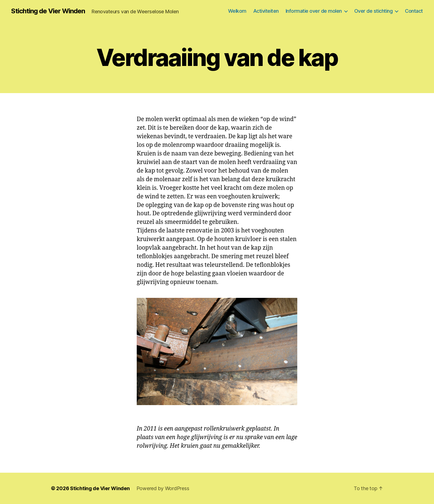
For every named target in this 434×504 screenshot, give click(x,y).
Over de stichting (374, 11)
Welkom (237, 11)
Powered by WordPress (163, 488)
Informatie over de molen (314, 11)
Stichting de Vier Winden (48, 11)
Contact (414, 11)
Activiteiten (266, 11)
